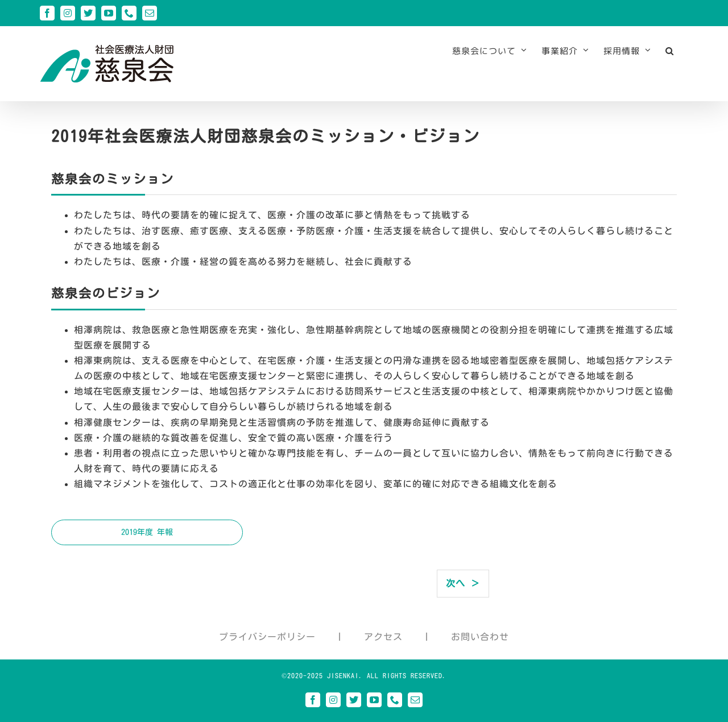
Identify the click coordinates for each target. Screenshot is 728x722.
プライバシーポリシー (267, 637)
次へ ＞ (463, 583)
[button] (670, 51)
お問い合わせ (480, 637)
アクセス (383, 637)
